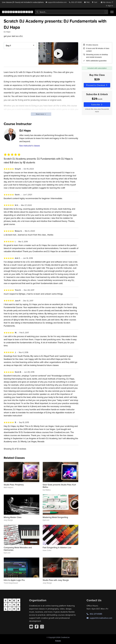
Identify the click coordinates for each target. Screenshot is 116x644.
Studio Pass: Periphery (14, 485)
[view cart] (95, 2)
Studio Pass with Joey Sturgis (56, 580)
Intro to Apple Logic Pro (14, 580)
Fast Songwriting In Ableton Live (57, 547)
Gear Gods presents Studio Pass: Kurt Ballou (59, 486)
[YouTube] (31, 627)
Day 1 (8, 46)
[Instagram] (42, 627)
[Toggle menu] (112, 12)
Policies (58, 641)
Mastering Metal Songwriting (55, 517)
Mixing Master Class (13, 517)
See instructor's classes (30, 146)
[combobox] (71, 12)
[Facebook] (37, 627)
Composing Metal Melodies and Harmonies (18, 549)
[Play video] (58, 53)
